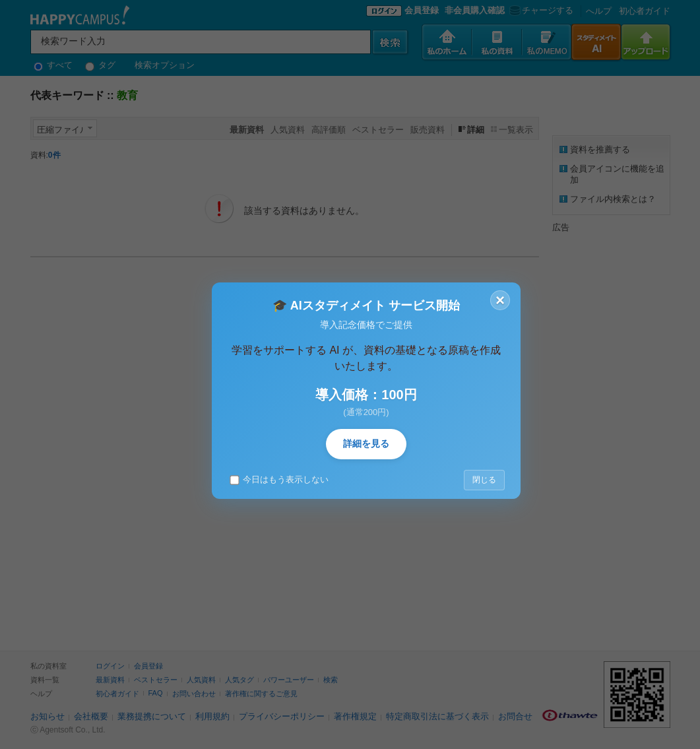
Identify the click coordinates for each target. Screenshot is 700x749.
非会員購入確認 (475, 10)
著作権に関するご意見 (261, 694)
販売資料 (428, 130)
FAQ (156, 693)
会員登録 (422, 10)
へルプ (599, 11)
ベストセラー (378, 130)
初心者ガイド (645, 11)
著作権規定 (355, 716)
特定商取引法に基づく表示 (437, 716)
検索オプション (165, 65)
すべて (53, 65)
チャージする (540, 10)
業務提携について (152, 716)
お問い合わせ (194, 694)
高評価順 (329, 130)
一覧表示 (516, 130)
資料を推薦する (600, 149)
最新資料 (110, 680)
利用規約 (212, 716)
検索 (331, 680)
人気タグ (239, 680)
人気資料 (288, 130)
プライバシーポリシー (282, 716)
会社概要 (91, 716)
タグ (101, 65)
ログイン (110, 666)
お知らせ (48, 716)
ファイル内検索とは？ (613, 199)
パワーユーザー (289, 680)
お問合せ (515, 716)
